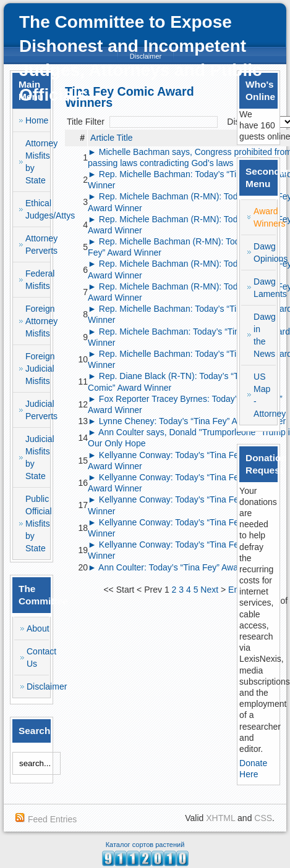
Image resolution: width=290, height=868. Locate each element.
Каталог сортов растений (145, 845)
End (236, 590)
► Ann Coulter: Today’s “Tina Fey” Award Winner (182, 567)
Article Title (111, 138)
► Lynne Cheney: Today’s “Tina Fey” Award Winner (187, 421)
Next (209, 590)
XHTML (220, 818)
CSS (263, 818)
